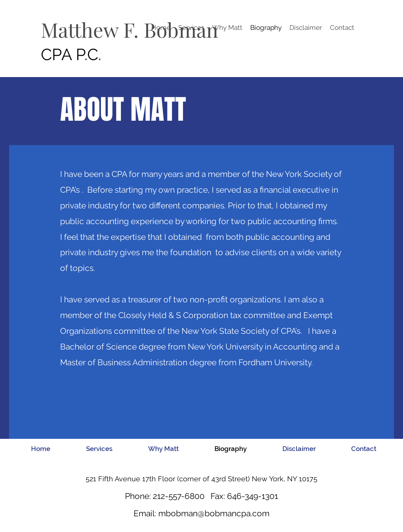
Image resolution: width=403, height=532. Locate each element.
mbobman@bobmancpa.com (214, 513)
